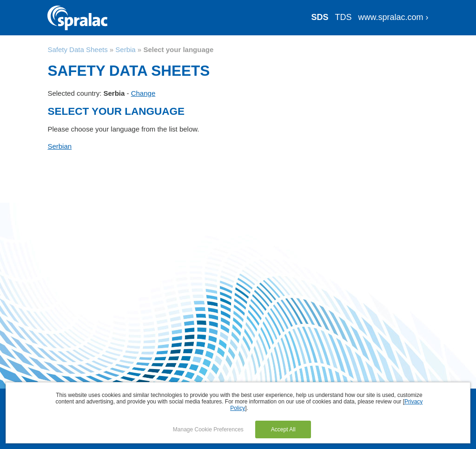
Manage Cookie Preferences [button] (208, 429)
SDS (320, 17)
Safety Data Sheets (77, 50)
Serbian (59, 146)
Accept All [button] (283, 429)
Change (143, 93)
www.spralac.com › (393, 17)
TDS (344, 17)
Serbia (125, 50)
